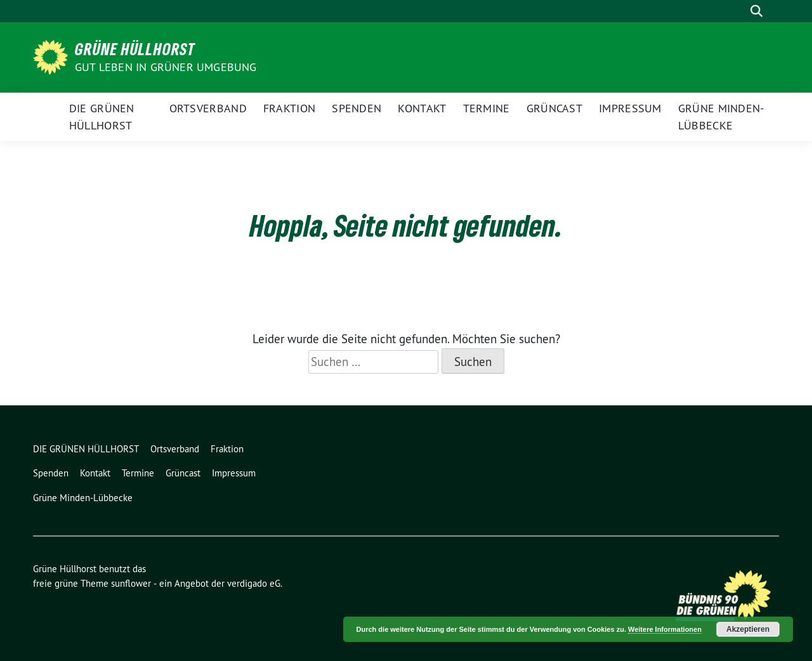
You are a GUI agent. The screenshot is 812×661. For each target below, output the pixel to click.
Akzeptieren (748, 629)
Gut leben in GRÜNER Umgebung (166, 67)
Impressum (630, 108)
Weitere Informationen (665, 629)
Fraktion (289, 108)
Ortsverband (208, 108)
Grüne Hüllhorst (135, 49)
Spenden (357, 108)
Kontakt (422, 108)
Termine (487, 108)
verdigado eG (254, 583)
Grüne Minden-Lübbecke (721, 117)
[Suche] (738, 11)
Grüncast (554, 108)
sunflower (131, 583)
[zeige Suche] (756, 11)
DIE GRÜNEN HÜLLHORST (102, 117)
